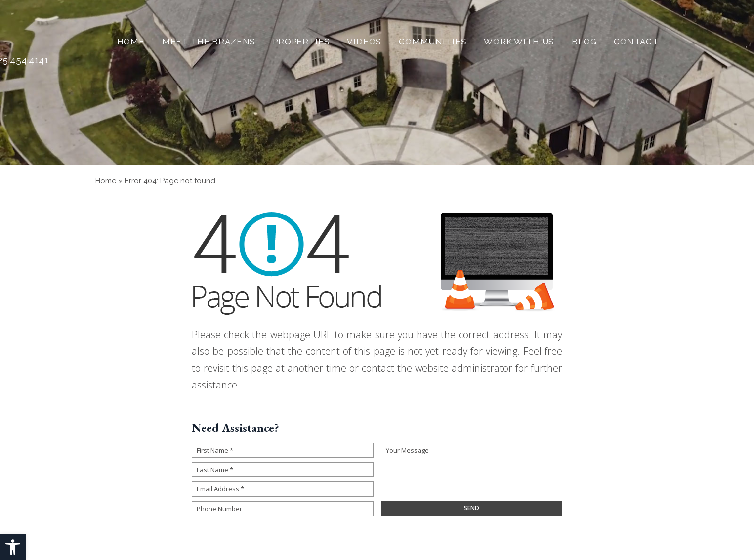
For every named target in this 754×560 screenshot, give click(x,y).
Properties (301, 42)
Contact (636, 42)
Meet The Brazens (209, 42)
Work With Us (519, 42)
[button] (13, 547)
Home (131, 42)
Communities (433, 42)
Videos (364, 42)
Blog (584, 42)
